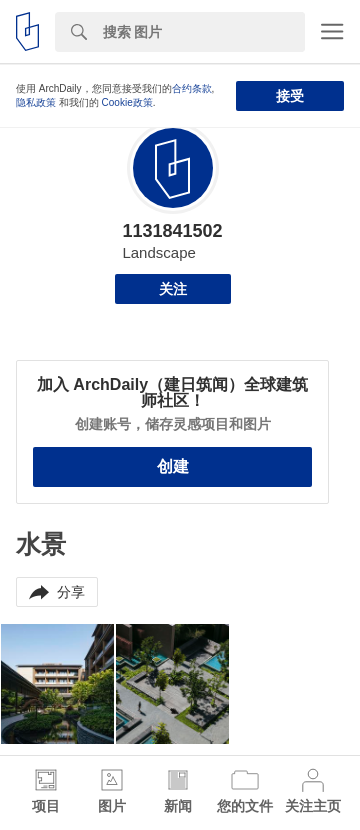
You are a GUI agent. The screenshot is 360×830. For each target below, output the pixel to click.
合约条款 (192, 88)
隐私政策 (36, 102)
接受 (290, 96)
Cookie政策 (127, 102)
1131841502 (172, 231)
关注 (173, 289)
